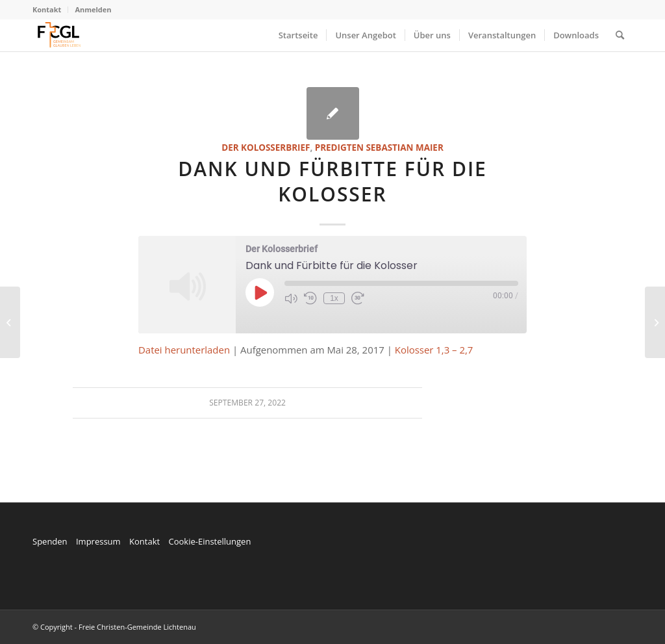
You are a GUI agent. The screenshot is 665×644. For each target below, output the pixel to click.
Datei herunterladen (184, 350)
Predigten (339, 148)
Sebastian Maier (404, 148)
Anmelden (93, 9)
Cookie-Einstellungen (209, 541)
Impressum (98, 541)
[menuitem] (50, 10)
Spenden (50, 541)
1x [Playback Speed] (334, 298)
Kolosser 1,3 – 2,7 (434, 350)
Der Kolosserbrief (266, 148)
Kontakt (47, 9)
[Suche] (620, 35)
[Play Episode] (260, 292)
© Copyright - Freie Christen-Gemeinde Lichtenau (114, 627)
